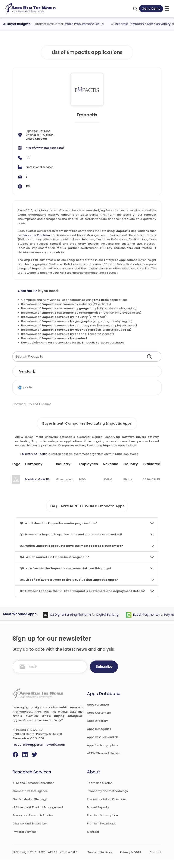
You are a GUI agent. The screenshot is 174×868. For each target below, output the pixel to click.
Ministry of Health (35, 462)
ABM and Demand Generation (33, 791)
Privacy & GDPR (131, 861)
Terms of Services (100, 861)
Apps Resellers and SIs (103, 746)
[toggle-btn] (167, 9)
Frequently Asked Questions (107, 808)
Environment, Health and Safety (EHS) (92, 394)
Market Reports (98, 816)
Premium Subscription (102, 824)
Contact (93, 840)
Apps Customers (99, 721)
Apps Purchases (98, 713)
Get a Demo (151, 9)
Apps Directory (97, 729)
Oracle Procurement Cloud (86, 24)
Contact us (28, 291)
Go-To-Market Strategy (30, 808)
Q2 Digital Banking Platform (73, 623)
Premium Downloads (102, 832)
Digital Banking (110, 623)
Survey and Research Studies (33, 824)
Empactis (21, 387)
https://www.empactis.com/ (45, 148)
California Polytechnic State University (144, 24)
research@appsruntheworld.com (39, 753)
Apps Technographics (102, 754)
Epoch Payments (148, 623)
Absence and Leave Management (82, 389)
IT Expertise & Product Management (38, 816)
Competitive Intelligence (30, 800)
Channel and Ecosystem (30, 832)
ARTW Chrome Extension (104, 762)
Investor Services (24, 840)
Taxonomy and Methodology (108, 800)
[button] (34, 371)
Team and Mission (100, 791)
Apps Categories (99, 737)
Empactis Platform (36, 235)
